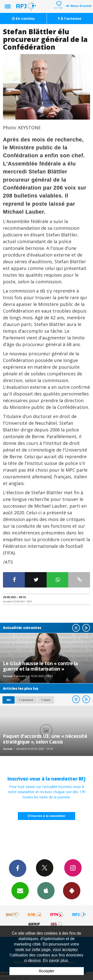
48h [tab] (9, 700)
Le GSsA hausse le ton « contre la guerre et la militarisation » (40, 666)
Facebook (18, 868)
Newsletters (20, 890)
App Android (72, 890)
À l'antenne (70, 18)
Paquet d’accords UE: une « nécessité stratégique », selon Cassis (45, 739)
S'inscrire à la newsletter (47, 816)
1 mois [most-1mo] (46, 700)
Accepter (46, 971)
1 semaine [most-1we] (26, 700)
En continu (23, 18)
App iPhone (46, 890)
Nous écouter (81, 6)
